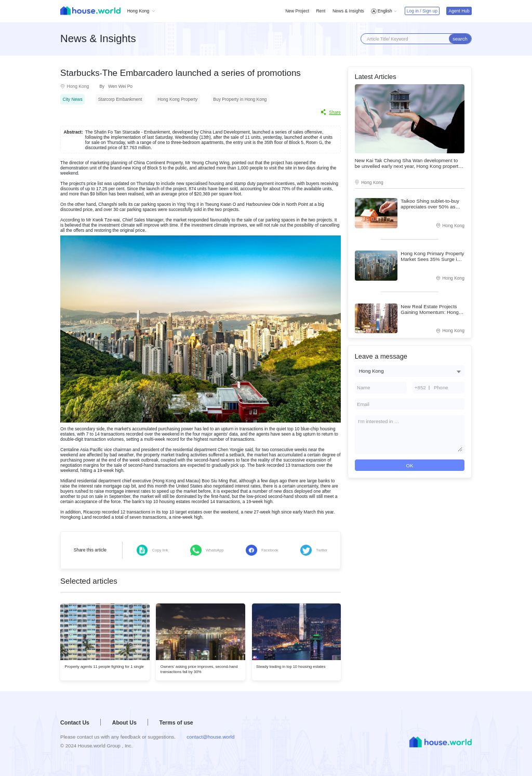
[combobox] (410, 371)
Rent (321, 11)
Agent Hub (459, 11)
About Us (124, 722)
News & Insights (348, 11)
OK (409, 465)
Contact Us (75, 722)
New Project (297, 11)
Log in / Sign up (422, 11)
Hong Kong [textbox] (371, 371)
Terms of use (176, 722)
